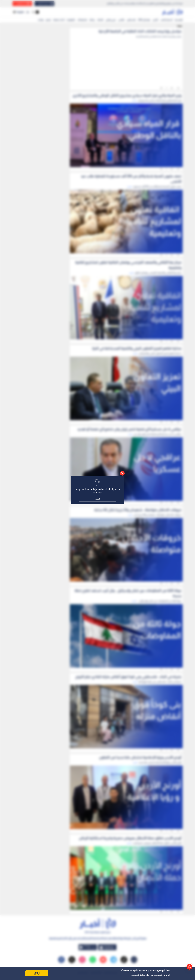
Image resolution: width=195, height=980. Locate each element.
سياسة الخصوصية (138, 975)
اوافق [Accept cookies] (37, 973)
